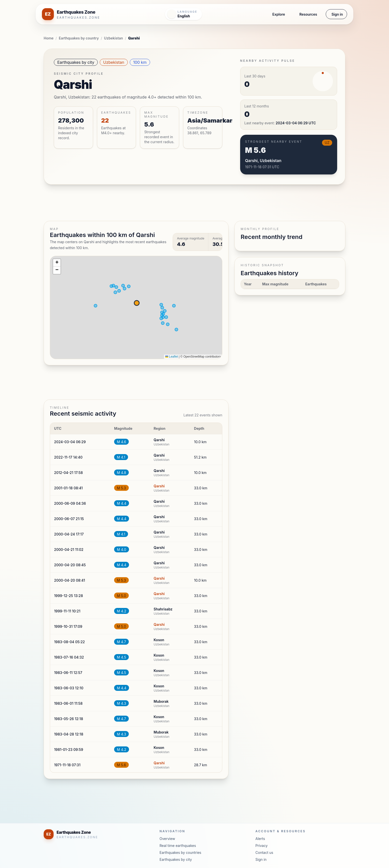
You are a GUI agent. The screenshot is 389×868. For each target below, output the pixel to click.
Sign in (337, 14)
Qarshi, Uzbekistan (263, 161)
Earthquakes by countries (180, 852)
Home (49, 38)
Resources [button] (308, 14)
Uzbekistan (113, 38)
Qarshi (159, 486)
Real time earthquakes (178, 846)
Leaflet (172, 357)
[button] (57, 263)
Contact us (264, 852)
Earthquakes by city (76, 62)
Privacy (262, 846)
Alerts (260, 839)
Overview (167, 839)
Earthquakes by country (79, 38)
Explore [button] (279, 14)
